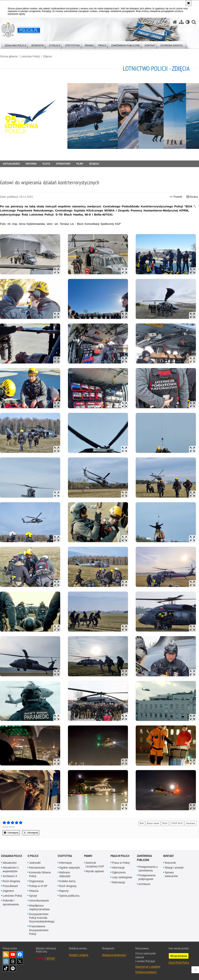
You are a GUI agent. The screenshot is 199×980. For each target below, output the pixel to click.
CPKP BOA (177, 823)
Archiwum (144, 884)
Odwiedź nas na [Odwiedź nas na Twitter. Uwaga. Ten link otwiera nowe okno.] (20, 961)
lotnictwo (191, 823)
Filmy (80, 164)
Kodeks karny (67, 881)
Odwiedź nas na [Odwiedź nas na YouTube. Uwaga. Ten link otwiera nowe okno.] (13, 954)
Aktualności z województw (11, 869)
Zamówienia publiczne (144, 858)
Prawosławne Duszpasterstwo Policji (39, 930)
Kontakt (169, 856)
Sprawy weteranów (171, 874)
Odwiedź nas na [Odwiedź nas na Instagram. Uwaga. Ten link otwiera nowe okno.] (6, 961)
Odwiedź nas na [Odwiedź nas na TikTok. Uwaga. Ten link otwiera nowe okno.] (6, 968)
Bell (142, 823)
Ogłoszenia (119, 872)
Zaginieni (8, 891)
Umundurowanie (39, 901)
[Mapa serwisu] (181, 22)
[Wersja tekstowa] (188, 22)
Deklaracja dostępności (114, 955)
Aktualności (11, 164)
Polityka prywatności (146, 972)
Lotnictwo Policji (30, 56)
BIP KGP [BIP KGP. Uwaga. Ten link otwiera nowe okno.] (51, 958)
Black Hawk (153, 823)
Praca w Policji (120, 856)
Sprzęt (33, 896)
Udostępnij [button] (11, 833)
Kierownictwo (37, 868)
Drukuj (192, 197)
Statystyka (65, 856)
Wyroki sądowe (95, 871)
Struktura (63, 164)
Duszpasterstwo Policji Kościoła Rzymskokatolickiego (42, 918)
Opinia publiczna (69, 896)
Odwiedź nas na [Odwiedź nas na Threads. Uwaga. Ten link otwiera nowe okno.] (13, 961)
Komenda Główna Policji (40, 874)
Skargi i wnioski (174, 868)
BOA (165, 823)
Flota (46, 164)
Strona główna (9, 56)
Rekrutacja (119, 882)
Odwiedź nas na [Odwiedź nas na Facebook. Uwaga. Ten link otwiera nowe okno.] (20, 954)
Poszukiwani (10, 886)
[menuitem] (16, 45)
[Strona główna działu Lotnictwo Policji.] (32, 116)
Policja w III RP (38, 886)
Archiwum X (10, 876)
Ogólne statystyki (70, 868)
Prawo (88, 856)
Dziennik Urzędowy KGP (95, 865)
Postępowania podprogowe (147, 877)
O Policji (33, 856)
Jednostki (35, 863)
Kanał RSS (6, 954)
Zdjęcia (47, 56)
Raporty (64, 891)
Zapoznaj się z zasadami (148, 966)
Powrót (176, 197)
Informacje (66, 863)
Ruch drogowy (11, 881)
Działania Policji (12, 856)
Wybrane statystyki (65, 874)
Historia (31, 164)
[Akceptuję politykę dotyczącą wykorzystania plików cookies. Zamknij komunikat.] (189, 3)
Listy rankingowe (122, 877)
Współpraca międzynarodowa (39, 907)
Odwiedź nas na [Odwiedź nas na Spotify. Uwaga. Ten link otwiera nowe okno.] (13, 968)
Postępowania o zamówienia (148, 869)
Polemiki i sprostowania (11, 902)
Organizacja (36, 881)
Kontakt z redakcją (79, 955)
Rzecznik (170, 863)
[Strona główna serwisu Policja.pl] (175, 22)
